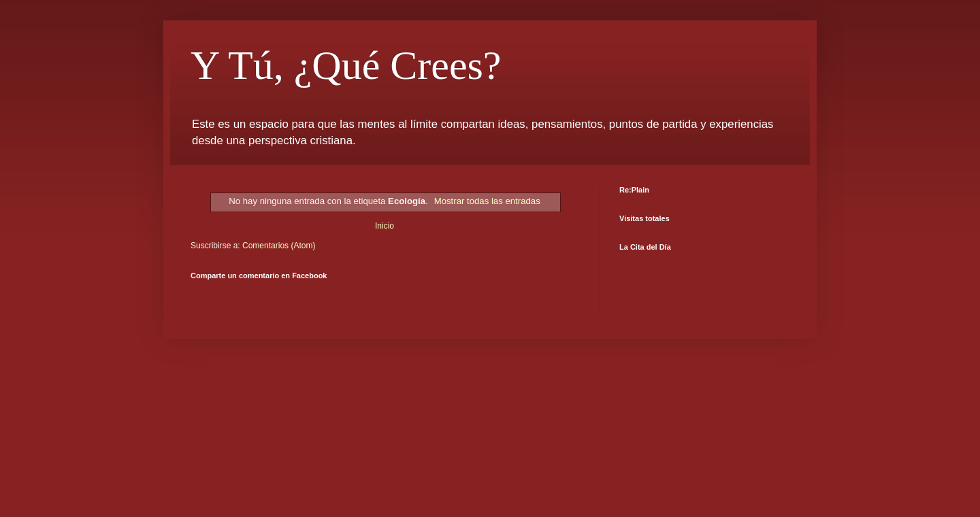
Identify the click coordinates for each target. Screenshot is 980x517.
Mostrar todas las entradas (487, 201)
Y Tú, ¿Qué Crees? (346, 65)
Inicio (385, 226)
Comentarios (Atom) (279, 246)
